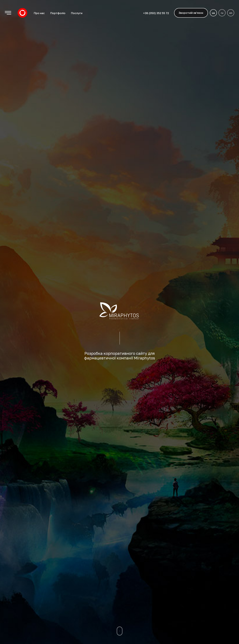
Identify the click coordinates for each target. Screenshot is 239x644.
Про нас (39, 13)
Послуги (77, 13)
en (231, 13)
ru (222, 13)
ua (213, 13)
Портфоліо (58, 13)
